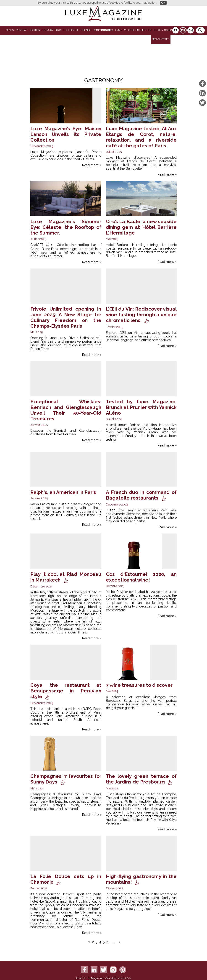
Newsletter (161, 39)
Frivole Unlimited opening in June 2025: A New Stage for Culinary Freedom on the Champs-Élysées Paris (66, 317)
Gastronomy (103, 30)
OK (163, 3)
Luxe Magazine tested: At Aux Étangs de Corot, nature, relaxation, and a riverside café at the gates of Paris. (141, 137)
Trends (86, 30)
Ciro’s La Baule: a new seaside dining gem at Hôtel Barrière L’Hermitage (141, 227)
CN (191, 31)
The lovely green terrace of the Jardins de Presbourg (141, 779)
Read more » (92, 165)
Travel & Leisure (67, 30)
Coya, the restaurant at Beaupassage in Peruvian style (66, 691)
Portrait (22, 30)
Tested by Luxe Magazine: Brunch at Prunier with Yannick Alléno (141, 407)
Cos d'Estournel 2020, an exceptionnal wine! (141, 577)
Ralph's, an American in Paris (63, 492)
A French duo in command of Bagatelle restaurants (141, 495)
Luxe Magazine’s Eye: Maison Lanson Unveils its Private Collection (66, 134)
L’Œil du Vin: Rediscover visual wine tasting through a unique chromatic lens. (141, 315)
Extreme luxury (42, 30)
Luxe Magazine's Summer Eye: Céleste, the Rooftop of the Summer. (66, 227)
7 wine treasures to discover (139, 685)
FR (176, 31)
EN (183, 31)
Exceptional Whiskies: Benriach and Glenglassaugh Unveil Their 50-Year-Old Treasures (66, 410)
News (10, 30)
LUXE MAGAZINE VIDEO (168, 30)
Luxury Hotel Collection (133, 30)
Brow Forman (65, 434)
